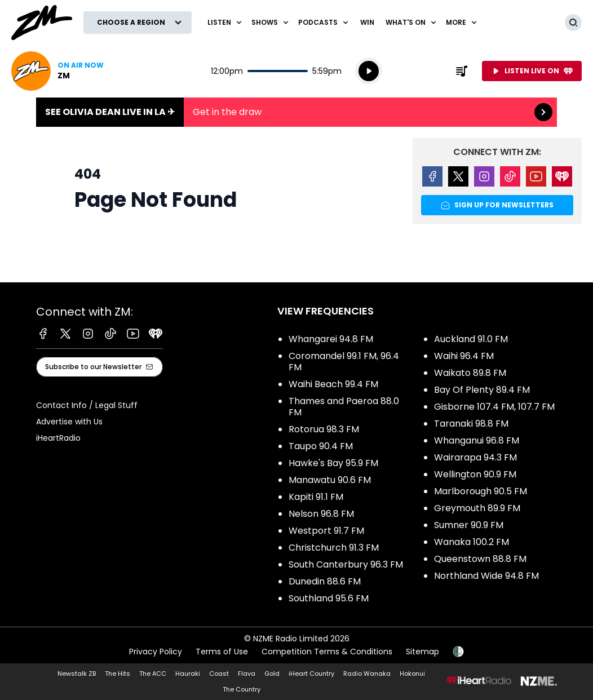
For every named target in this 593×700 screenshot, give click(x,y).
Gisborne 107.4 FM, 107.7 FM (494, 407)
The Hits (118, 674)
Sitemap (422, 652)
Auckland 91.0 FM (471, 339)
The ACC (153, 674)
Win (367, 22)
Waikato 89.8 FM (470, 373)
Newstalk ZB (77, 674)
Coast (219, 674)
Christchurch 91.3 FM (334, 548)
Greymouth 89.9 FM (477, 508)
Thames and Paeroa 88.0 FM (344, 407)
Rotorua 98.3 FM (324, 429)
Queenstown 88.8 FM (480, 559)
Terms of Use (222, 652)
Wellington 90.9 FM (475, 474)
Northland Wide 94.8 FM (486, 576)
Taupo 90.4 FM (321, 446)
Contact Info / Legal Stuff (87, 405)
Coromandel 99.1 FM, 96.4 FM (344, 362)
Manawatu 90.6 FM (330, 480)
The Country (242, 689)
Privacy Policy (156, 652)
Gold (272, 674)
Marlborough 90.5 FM (481, 491)
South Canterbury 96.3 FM (346, 564)
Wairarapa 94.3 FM (475, 457)
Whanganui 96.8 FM (477, 440)
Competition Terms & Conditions (327, 652)
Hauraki (188, 674)
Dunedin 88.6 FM (325, 581)
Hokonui (412, 674)
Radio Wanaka (367, 674)
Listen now (57, 71)
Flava (247, 674)
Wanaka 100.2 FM (472, 542)
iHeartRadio (58, 438)
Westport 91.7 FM (326, 531)
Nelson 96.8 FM (321, 514)
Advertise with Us (69, 422)
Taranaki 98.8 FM (471, 424)
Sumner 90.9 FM (469, 525)
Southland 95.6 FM (329, 598)
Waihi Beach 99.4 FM (333, 384)
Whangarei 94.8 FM (331, 339)
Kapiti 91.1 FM (316, 497)
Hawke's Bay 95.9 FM (333, 463)
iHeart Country (311, 674)
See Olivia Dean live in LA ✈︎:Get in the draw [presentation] (296, 112)
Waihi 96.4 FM (464, 356)
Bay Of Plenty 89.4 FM (482, 390)
